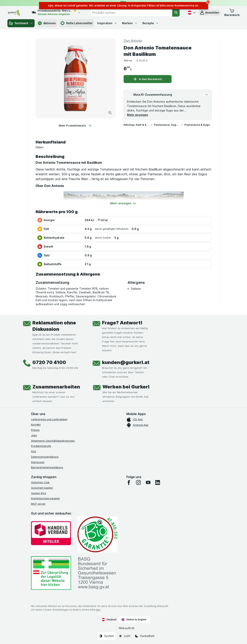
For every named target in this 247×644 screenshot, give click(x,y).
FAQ (33, 451)
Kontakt (36, 424)
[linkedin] (158, 482)
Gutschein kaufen (42, 488)
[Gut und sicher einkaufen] (97, 535)
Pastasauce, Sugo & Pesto (167, 125)
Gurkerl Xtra (38, 493)
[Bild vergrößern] (110, 113)
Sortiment (21, 23)
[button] (209, 13)
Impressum (38, 462)
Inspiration (107, 23)
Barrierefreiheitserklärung (47, 467)
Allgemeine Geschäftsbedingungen (53, 441)
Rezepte (151, 23)
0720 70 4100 (49, 362)
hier (98, 610)
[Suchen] (176, 13)
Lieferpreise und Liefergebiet (49, 419)
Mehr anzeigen (138, 115)
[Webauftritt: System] (106, 636)
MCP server (38, 504)
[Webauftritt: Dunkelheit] (144, 636)
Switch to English (134, 620)
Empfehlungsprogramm (45, 498)
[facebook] (129, 482)
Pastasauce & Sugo (197, 125)
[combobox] (131, 13)
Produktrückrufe (41, 446)
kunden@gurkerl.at (126, 362)
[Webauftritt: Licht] (124, 636)
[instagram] (138, 482)
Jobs (34, 435)
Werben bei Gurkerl (126, 387)
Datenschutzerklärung (45, 457)
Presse (35, 430)
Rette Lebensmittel (76, 23)
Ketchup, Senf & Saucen (136, 125)
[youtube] (148, 482)
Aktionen (47, 23)
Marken (130, 23)
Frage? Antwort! (122, 323)
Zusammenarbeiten (56, 387)
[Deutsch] (191, 13)
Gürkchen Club (40, 482)
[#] (51, 573)
